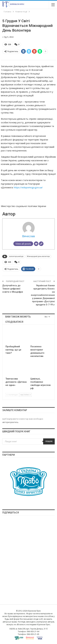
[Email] (36, 244)
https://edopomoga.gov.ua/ (29, 187)
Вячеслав (28, 236)
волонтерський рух (16, 256)
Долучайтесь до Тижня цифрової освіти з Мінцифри (13, 289)
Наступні (25, 395)
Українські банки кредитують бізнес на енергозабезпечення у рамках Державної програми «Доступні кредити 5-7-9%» (43, 295)
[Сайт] (41, 244)
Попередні (12, 395)
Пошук (49, 441)
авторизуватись (10, 422)
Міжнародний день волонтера (38, 256)
